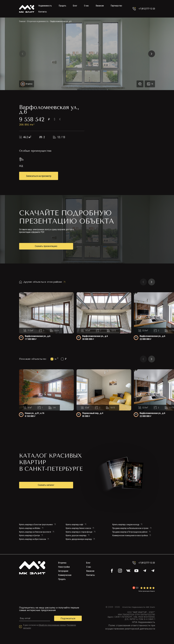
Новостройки (64, 567)
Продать (62, 6)
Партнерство (116, 6)
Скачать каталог (46, 485)
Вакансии (100, 6)
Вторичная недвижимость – (39, 21)
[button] (23, 54)
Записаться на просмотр (39, 176)
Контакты (43, 12)
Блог (75, 6)
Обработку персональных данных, (52, 625)
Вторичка (62, 563)
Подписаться (68, 618)
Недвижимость (45, 6)
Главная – (23, 21)
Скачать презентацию (46, 246)
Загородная (63, 571)
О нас (86, 6)
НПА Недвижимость (144, 622)
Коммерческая (65, 575)
